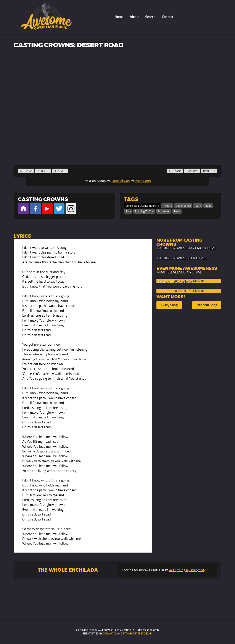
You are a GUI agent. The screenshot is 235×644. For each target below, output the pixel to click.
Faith (198, 206)
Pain (128, 211)
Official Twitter (59, 209)
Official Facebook (35, 209)
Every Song (169, 305)
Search (150, 17)
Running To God (144, 211)
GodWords (110, 634)
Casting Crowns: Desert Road (68, 45)
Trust (177, 211)
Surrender (164, 211)
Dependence (183, 206)
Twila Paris (143, 181)
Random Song (207, 305)
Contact (168, 17)
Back (175, 171)
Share (60, 171)
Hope (208, 206)
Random (192, 171)
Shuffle (43, 171)
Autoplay (26, 171)
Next (209, 171)
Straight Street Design (138, 634)
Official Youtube (47, 209)
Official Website (23, 209)
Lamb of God (121, 181)
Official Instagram (71, 209)
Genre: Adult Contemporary (142, 206)
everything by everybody (187, 570)
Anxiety (167, 206)
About (134, 17)
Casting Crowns (43, 199)
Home (119, 17)
